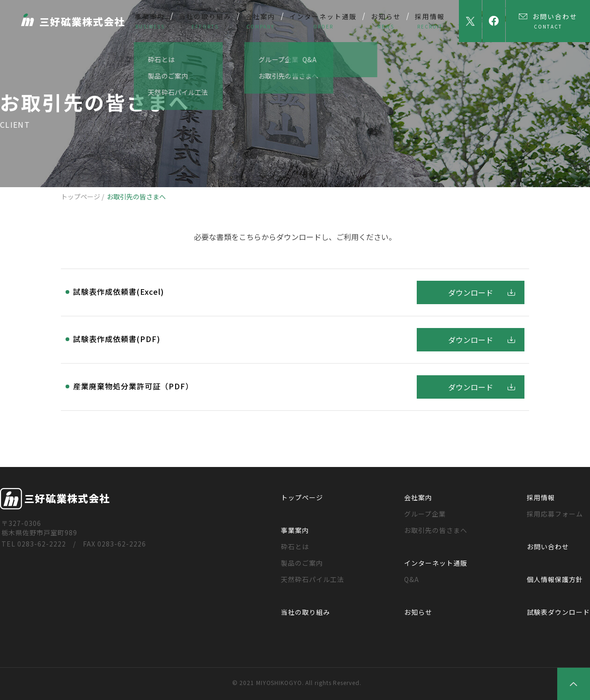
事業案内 (295, 530)
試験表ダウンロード (558, 612)
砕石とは (295, 547)
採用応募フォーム (555, 514)
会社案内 (418, 497)
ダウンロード (471, 292)
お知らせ (418, 612)
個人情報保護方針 (555, 579)
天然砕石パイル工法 (313, 579)
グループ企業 (425, 514)
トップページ (81, 197)
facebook (494, 21)
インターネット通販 (436, 563)
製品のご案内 (302, 563)
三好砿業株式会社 (76, 20)
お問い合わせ (548, 547)
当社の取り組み (306, 612)
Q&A (412, 579)
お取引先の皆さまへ (436, 530)
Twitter (470, 21)
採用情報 (541, 497)
